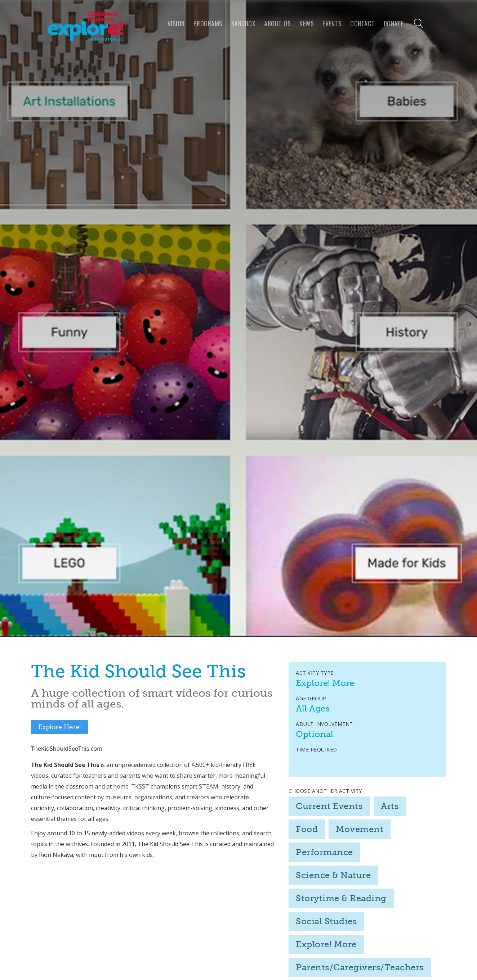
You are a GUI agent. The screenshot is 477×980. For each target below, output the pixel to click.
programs (208, 23)
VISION (176, 23)
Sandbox (244, 23)
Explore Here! (59, 727)
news (307, 23)
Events (332, 23)
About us (277, 23)
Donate (394, 23)
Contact (363, 23)
